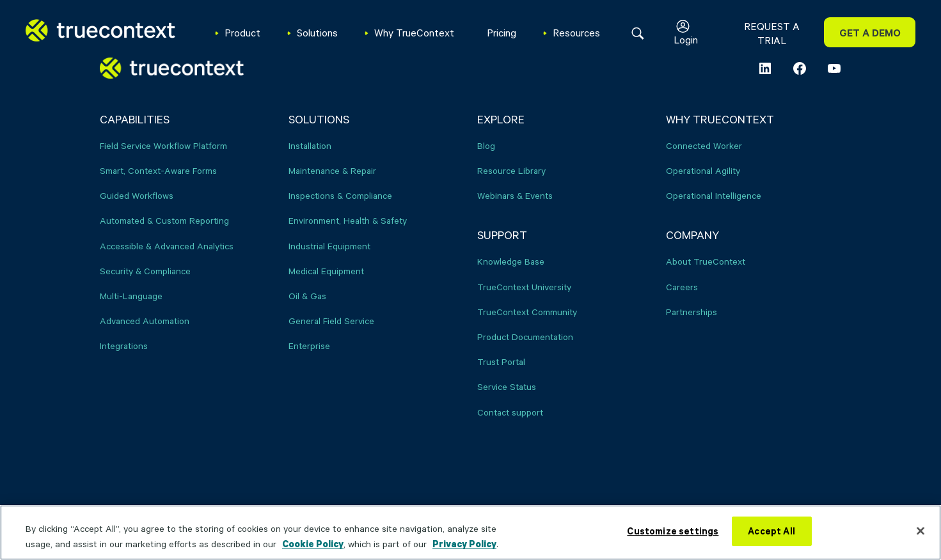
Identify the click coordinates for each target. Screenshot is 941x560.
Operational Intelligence (714, 195)
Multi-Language (131, 296)
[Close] (921, 531)
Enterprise (309, 346)
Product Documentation (525, 337)
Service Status (507, 386)
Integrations (124, 346)
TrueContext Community (527, 312)
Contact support (510, 412)
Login (686, 39)
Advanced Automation (145, 321)
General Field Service (331, 321)
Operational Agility (703, 170)
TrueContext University (524, 287)
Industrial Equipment (329, 246)
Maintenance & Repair (332, 170)
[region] (470, 533)
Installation (310, 145)
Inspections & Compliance (340, 195)
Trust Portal (501, 362)
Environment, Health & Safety (348, 220)
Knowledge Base (511, 261)
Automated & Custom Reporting (164, 220)
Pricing (502, 32)
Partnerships (692, 312)
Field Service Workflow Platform (163, 145)
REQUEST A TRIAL (772, 33)
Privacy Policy (464, 544)
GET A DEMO (870, 32)
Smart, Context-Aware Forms (158, 170)
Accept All (771, 531)
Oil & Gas (307, 296)
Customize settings (673, 531)
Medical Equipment (326, 271)
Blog (486, 145)
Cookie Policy (313, 544)
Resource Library (511, 170)
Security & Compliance (145, 271)
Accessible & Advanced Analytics (167, 246)
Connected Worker (704, 145)
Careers (682, 287)
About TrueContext (706, 261)
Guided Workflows (137, 195)
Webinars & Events (515, 195)
